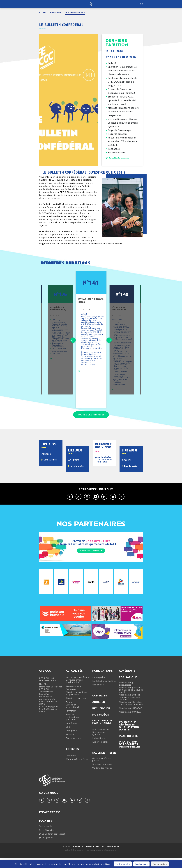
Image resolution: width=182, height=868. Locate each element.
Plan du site (128, 746)
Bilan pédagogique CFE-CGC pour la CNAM (49, 719)
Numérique (72, 733)
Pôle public (72, 741)
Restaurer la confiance (78, 687)
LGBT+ (69, 737)
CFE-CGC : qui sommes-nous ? (48, 689)
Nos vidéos (101, 725)
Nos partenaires (101, 740)
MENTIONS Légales (95, 856)
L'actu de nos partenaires (102, 732)
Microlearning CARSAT (130, 722)
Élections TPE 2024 (76, 708)
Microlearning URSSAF (130, 718)
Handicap (70, 725)
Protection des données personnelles (130, 754)
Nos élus (44, 694)
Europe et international (72, 716)
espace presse (50, 822)
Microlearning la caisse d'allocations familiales (131, 713)
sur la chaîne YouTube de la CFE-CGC (105, 469)
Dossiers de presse (102, 774)
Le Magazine (47, 840)
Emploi (69, 712)
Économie (71, 700)
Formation (71, 721)
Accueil (43, 12)
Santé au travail (74, 748)
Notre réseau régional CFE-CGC (51, 698)
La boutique (99, 748)
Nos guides (98, 695)
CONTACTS (78, 856)
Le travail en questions (72, 728)
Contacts (100, 705)
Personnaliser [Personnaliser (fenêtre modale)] (160, 864)
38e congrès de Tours (77, 769)
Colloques (71, 766)
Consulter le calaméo (117, 158)
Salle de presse (104, 763)
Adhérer (99, 712)
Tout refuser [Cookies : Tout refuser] (141, 864)
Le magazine (99, 687)
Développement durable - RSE (74, 691)
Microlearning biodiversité (126, 694)
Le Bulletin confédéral (104, 691)
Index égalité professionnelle (47, 708)
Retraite (70, 744)
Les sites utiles (100, 752)
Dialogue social (74, 696)
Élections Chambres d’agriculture (76, 704)
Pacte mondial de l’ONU (48, 713)
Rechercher (101, 718)
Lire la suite (50, 470)
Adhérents (127, 681)
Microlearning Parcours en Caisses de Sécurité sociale (131, 700)
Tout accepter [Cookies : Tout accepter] (123, 864)
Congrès (72, 759)
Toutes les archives (91, 424)
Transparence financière (46, 703)
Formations (128, 687)
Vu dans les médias (102, 778)
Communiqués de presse (102, 769)
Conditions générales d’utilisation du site (129, 736)
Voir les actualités (91, 561)
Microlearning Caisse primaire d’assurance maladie (130, 707)
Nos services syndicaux (99, 743)
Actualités (74, 681)
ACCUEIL (66, 856)
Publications (55, 12)
